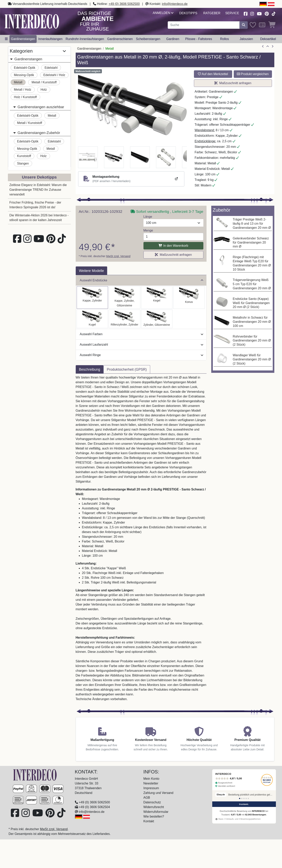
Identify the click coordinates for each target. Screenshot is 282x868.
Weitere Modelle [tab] (92, 271)
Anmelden (163, 13)
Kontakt (149, 821)
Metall (18, 82)
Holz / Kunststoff (25, 97)
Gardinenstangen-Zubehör (37, 133)
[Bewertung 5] (248, 798)
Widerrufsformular (156, 812)
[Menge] (173, 237)
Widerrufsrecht (154, 807)
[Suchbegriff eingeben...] (204, 25)
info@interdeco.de (175, 4)
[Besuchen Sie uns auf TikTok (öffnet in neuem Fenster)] (274, 13)
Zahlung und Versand (158, 793)
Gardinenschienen (120, 39)
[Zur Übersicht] (268, 47)
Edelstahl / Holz (54, 75)
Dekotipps (188, 13)
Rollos (224, 39)
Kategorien (38, 51)
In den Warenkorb (173, 246)
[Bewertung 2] (242, 798)
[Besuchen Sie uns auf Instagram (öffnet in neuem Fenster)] (252, 13)
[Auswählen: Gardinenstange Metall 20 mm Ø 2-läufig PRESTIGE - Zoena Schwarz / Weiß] (157, 319)
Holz (44, 90)
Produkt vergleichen (253, 74)
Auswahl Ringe (141, 355)
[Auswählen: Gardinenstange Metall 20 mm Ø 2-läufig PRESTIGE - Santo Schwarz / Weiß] (92, 298)
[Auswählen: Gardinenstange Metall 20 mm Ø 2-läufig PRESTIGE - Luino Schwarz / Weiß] (92, 319)
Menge (148, 230)
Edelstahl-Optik (25, 68)
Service (232, 13)
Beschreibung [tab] (90, 369)
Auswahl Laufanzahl (141, 345)
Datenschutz (152, 802)
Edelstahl (51, 68)
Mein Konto (151, 779)
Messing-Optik (24, 75)
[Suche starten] (244, 25)
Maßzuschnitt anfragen (233, 83)
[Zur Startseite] (35, 775)
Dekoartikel (268, 39)
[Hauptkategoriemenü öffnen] (6, 39)
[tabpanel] (141, 541)
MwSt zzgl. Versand (118, 256)
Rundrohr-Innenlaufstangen (85, 39)
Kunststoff (24, 156)
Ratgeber (212, 13)
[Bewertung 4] (246, 798)
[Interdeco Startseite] (32, 21)
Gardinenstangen (23, 39)
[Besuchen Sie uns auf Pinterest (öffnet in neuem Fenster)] (267, 13)
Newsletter (151, 783)
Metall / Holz (23, 90)
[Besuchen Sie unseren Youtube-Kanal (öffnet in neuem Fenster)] (259, 13)
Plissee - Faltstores (199, 39)
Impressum (151, 788)
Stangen (23, 163)
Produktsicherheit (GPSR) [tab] (127, 369)
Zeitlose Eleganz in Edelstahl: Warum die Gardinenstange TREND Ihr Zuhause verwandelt (38, 190)
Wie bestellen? (154, 816)
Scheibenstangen (148, 39)
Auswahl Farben (141, 334)
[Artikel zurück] (263, 47)
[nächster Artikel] (273, 47)
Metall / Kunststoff (44, 82)
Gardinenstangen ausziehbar (39, 107)
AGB (147, 798)
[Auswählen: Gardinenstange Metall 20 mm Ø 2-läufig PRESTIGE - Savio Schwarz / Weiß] (157, 298)
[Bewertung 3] (244, 798)
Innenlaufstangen (50, 39)
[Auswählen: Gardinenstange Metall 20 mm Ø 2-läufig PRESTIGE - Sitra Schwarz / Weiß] (189, 298)
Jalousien (246, 39)
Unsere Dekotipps (39, 177)
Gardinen (173, 39)
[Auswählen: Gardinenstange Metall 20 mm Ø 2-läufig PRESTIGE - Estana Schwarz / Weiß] (125, 298)
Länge (148, 217)
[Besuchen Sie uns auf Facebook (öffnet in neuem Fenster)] (246, 13)
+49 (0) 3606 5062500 (124, 4)
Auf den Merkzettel (213, 74)
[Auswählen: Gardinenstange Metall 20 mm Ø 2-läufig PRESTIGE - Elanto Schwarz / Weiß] (125, 319)
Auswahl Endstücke (141, 280)
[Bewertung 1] (240, 798)
